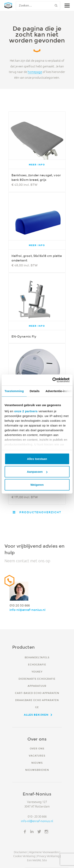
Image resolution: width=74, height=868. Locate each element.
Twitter (39, 832)
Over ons (37, 749)
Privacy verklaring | (49, 856)
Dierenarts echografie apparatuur (37, 682)
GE (37, 707)
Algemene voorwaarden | (45, 852)
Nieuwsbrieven (37, 770)
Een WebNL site (37, 860)
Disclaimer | (21, 852)
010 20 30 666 (20, 605)
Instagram (46, 832)
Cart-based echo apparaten (37, 693)
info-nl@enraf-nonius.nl (27, 610)
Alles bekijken (36, 715)
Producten (23, 647)
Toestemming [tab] (14, 391)
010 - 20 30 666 (37, 817)
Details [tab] (35, 391)
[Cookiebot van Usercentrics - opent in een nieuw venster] (53, 380)
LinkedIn (32, 832)
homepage (35, 72)
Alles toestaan (37, 459)
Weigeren (37, 484)
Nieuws (37, 763)
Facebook (25, 832)
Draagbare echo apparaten (37, 700)
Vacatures (37, 756)
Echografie (37, 665)
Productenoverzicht (40, 512)
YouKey (37, 672)
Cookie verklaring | (25, 856)
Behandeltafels (37, 657)
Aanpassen (37, 472)
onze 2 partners (26, 411)
